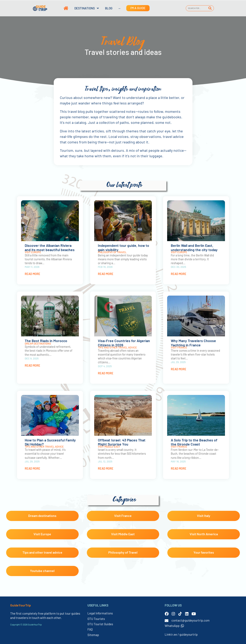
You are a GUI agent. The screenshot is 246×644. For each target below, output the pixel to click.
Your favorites (204, 552)
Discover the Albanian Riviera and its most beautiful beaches (50, 248)
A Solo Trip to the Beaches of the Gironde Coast (194, 442)
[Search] (210, 8)
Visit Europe (33, 252)
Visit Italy (204, 516)
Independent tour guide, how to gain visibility (124, 248)
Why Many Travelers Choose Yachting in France (193, 343)
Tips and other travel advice (117, 347)
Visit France (179, 347)
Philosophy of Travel (112, 252)
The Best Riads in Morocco (46, 341)
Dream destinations (38, 344)
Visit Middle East (109, 447)
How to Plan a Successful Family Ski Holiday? (50, 442)
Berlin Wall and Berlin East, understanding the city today (194, 248)
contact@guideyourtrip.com (191, 620)
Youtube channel (42, 571)
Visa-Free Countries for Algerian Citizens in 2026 (124, 343)
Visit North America (204, 534)
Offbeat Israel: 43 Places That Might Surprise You (122, 442)
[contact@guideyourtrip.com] (167, 621)
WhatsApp (174, 626)
